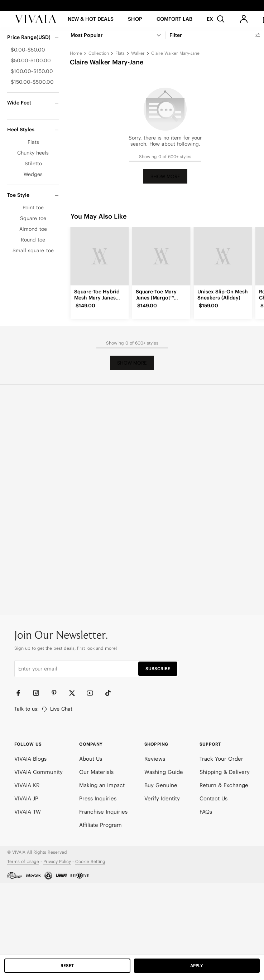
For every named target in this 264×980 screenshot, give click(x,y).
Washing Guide (164, 772)
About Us (91, 759)
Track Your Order (221, 759)
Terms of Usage (23, 861)
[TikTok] (111, 693)
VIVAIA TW (28, 812)
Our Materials (96, 772)
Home (76, 53)
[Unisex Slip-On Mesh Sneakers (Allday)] (223, 256)
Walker (138, 53)
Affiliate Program (100, 825)
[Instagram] (39, 693)
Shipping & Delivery (225, 772)
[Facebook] (21, 693)
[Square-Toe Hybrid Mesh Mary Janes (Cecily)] (100, 256)
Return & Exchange (224, 785)
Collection (99, 53)
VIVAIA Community (39, 772)
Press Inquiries (98, 798)
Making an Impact (102, 785)
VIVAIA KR (27, 785)
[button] (91, 24)
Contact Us (213, 798)
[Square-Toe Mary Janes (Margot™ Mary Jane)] (161, 256)
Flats (120, 53)
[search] (221, 22)
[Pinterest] (57, 693)
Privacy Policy (57, 861)
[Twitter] (75, 693)
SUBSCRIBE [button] (158, 669)
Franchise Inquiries (103, 812)
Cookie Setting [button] (90, 861)
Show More (165, 177)
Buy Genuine (161, 785)
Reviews (155, 759)
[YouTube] (93, 693)
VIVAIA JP (26, 798)
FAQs (206, 812)
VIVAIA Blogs (30, 759)
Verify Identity (162, 798)
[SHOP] (135, 24)
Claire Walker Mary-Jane (175, 53)
